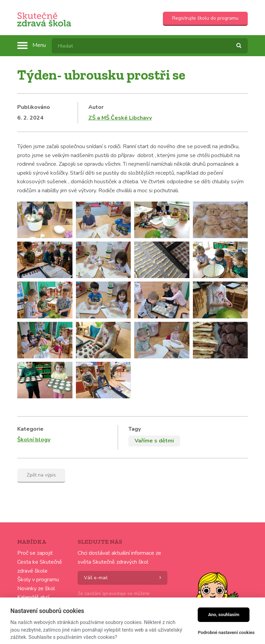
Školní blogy (34, 440)
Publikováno (34, 107)
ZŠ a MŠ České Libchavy (120, 118)
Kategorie (30, 429)
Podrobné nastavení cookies (226, 632)
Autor (96, 107)
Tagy (135, 429)
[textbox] (150, 46)
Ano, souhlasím (224, 615)
